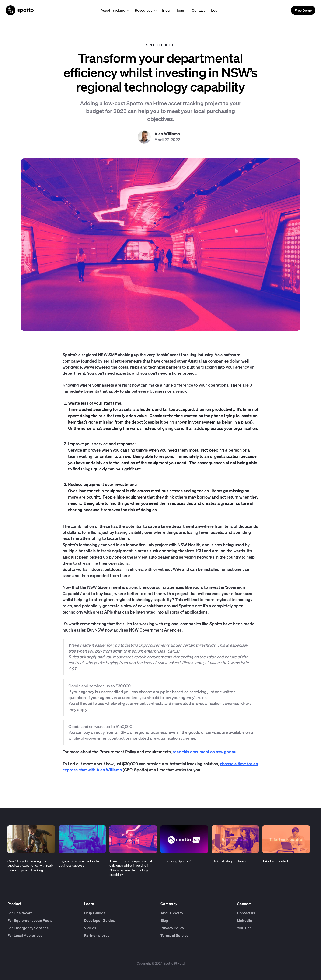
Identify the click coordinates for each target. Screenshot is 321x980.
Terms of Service (175, 935)
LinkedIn (244, 920)
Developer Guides (99, 920)
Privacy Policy (172, 928)
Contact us (246, 913)
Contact (198, 10)
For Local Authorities (25, 935)
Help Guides (95, 913)
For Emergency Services (28, 928)
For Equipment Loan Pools (30, 920)
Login (216, 10)
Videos (90, 928)
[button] (113, 10)
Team (181, 10)
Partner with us (97, 935)
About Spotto (172, 913)
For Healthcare (20, 913)
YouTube (244, 928)
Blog (166, 10)
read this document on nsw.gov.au (204, 752)
